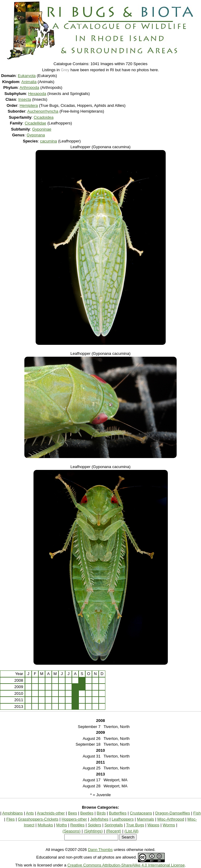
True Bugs (135, 825)
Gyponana (36, 135)
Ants (30, 813)
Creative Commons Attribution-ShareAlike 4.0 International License (126, 865)
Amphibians (12, 813)
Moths (62, 825)
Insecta (25, 99)
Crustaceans (141, 813)
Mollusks (45, 825)
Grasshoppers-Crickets (38, 819)
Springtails (114, 825)
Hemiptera (29, 105)
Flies (11, 819)
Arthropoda (29, 87)
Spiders (94, 825)
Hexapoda (37, 94)
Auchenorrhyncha (43, 111)
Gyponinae (42, 129)
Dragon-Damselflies (173, 813)
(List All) (131, 831)
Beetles (87, 813)
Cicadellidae (35, 123)
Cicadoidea (44, 117)
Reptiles (78, 825)
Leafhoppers (123, 819)
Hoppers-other (74, 819)
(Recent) (114, 831)
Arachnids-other (51, 813)
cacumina (48, 141)
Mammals (146, 819)
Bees (72, 813)
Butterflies (118, 813)
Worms (169, 825)
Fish (197, 813)
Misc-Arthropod (171, 819)
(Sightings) (93, 831)
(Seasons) (71, 831)
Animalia (29, 82)
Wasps (153, 825)
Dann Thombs (100, 850)
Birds (101, 813)
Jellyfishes (99, 819)
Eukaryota (27, 76)
